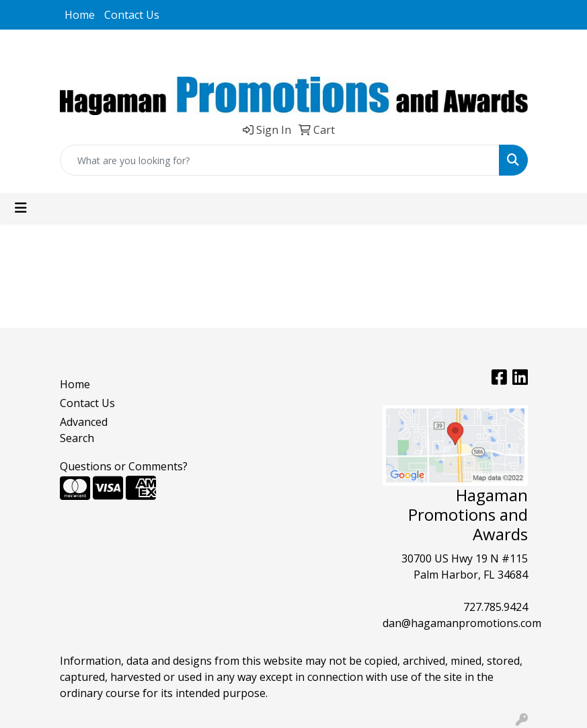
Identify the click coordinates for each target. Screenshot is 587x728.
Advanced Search (84, 430)
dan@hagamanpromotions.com (462, 623)
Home (80, 15)
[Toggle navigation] (21, 208)
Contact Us (132, 15)
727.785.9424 (496, 607)
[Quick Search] (280, 160)
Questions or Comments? (124, 466)
